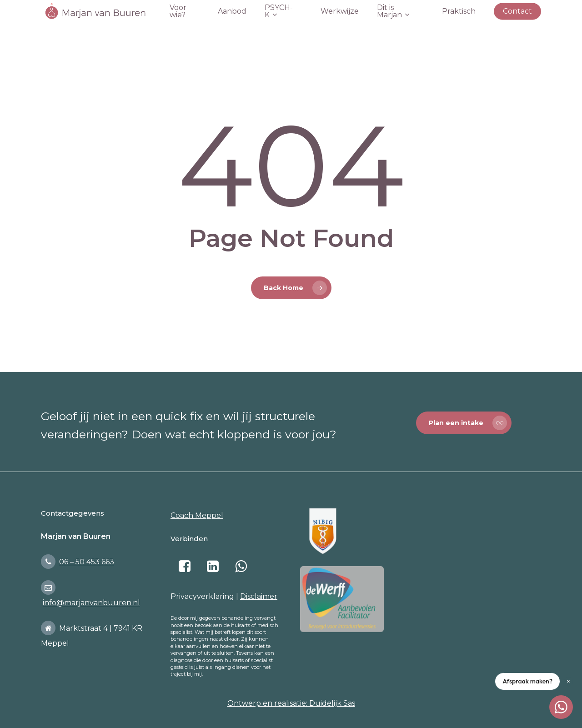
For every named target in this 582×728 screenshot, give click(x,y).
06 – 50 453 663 (87, 562)
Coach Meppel (197, 515)
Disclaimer (259, 596)
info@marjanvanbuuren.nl (91, 603)
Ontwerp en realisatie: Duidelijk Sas (291, 703)
